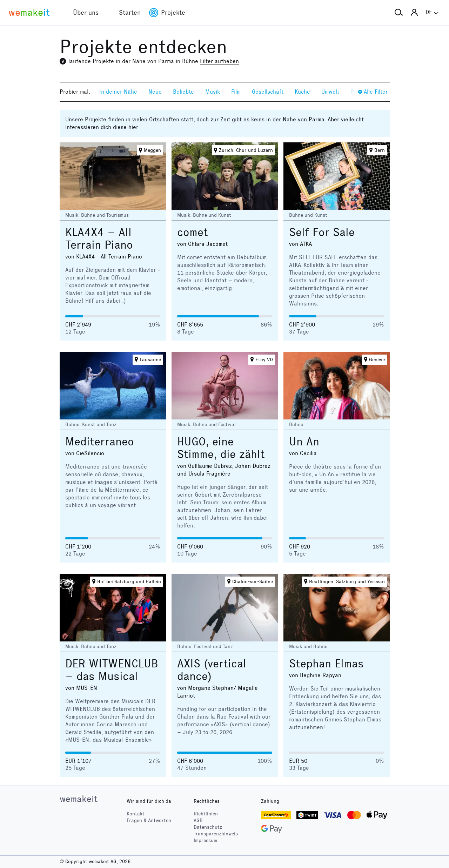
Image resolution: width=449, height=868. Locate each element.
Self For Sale (322, 232)
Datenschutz (208, 827)
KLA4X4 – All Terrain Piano (99, 239)
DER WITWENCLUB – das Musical (112, 670)
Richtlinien (206, 814)
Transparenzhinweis (216, 834)
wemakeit (79, 799)
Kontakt (136, 814)
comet (193, 232)
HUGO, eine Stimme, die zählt (221, 448)
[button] (399, 13)
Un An (304, 442)
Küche (302, 92)
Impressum (205, 840)
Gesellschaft (268, 92)
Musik (213, 92)
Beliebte (183, 92)
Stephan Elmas (326, 664)
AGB (198, 820)
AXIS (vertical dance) (212, 670)
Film (236, 92)
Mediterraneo (100, 442)
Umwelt (330, 92)
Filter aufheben (219, 61)
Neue (155, 92)
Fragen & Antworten (149, 820)
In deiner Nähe (118, 92)
